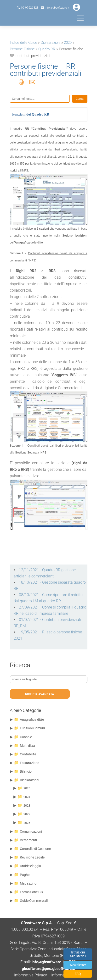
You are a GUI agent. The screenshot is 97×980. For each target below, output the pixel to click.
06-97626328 (30, 8)
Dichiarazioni (51, 43)
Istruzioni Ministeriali (78, 954)
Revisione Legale (32, 857)
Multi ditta (27, 746)
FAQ (78, 974)
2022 (27, 814)
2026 (27, 823)
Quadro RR (47, 49)
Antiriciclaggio (30, 866)
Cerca (80, 99)
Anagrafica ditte (32, 720)
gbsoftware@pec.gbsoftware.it (48, 969)
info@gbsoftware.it (57, 8)
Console (26, 737)
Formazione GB (31, 892)
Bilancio (26, 771)
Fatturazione (29, 763)
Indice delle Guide (23, 43)
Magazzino (28, 883)
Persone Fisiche (22, 49)
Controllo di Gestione (35, 849)
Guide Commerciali (34, 901)
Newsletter (78, 965)
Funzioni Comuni (32, 728)
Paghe (25, 875)
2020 (68, 43)
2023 (27, 806)
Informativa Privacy (31, 975)
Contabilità (28, 754)
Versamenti (28, 840)
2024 (27, 797)
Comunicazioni (31, 831)
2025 (27, 788)
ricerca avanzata (40, 694)
